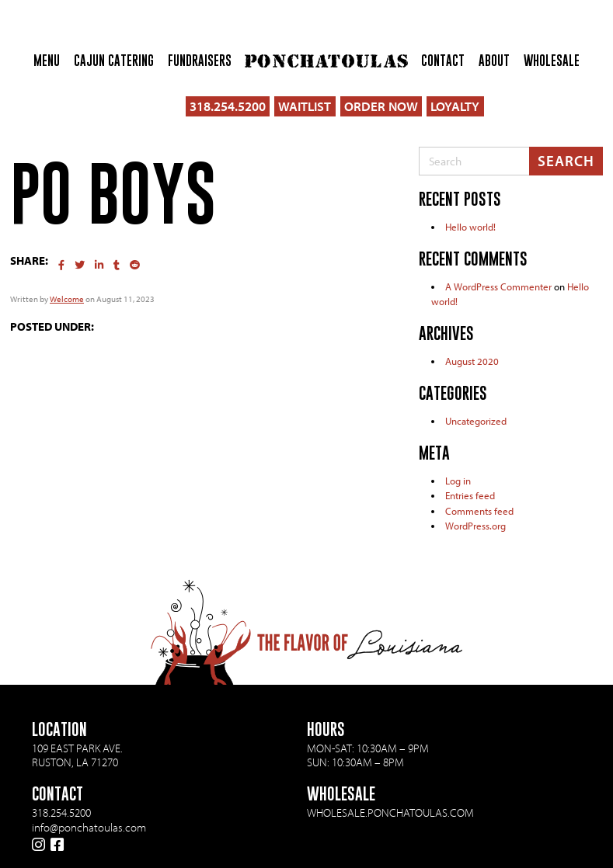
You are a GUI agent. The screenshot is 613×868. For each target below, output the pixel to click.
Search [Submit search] (566, 161)
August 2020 (472, 361)
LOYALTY (455, 106)
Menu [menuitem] (47, 61)
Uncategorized (476, 421)
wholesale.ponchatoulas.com (390, 812)
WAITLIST (305, 106)
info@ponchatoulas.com (89, 828)
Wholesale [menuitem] (552, 61)
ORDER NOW (381, 106)
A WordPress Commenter (498, 286)
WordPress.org (475, 526)
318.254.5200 (228, 106)
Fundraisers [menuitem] (200, 61)
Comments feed (479, 511)
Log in (458, 481)
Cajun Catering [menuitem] (114, 61)
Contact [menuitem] (443, 61)
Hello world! (470, 227)
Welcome (67, 299)
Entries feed (470, 495)
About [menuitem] (494, 61)
